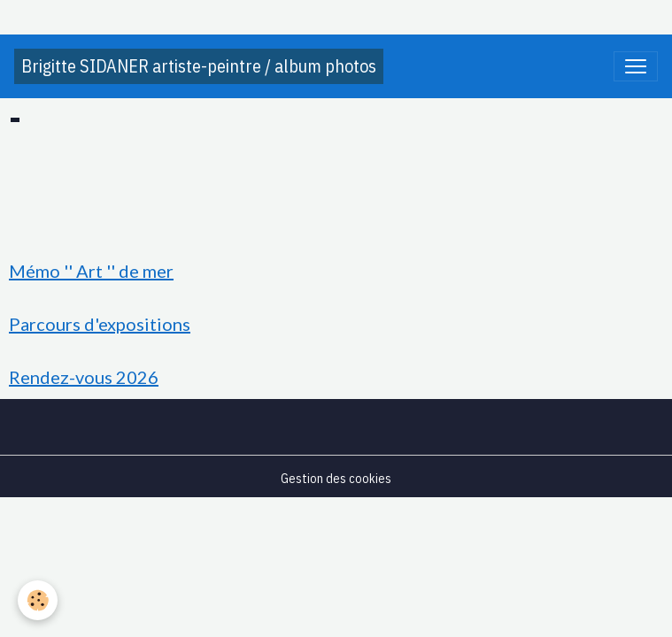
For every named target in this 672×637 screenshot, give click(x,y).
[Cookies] (38, 600)
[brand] (199, 66)
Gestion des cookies (336, 479)
